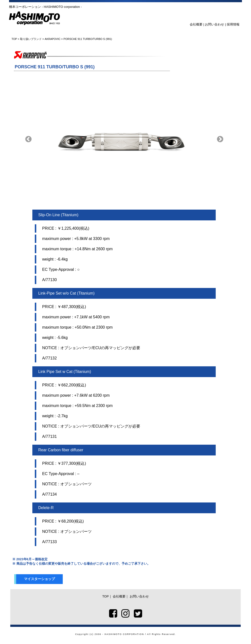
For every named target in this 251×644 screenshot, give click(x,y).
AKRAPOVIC (52, 39)
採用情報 (233, 24)
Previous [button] (28, 139)
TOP (14, 39)
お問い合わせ (214, 24)
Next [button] (220, 139)
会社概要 (196, 24)
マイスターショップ (39, 579)
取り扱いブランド (31, 39)
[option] (124, 139)
